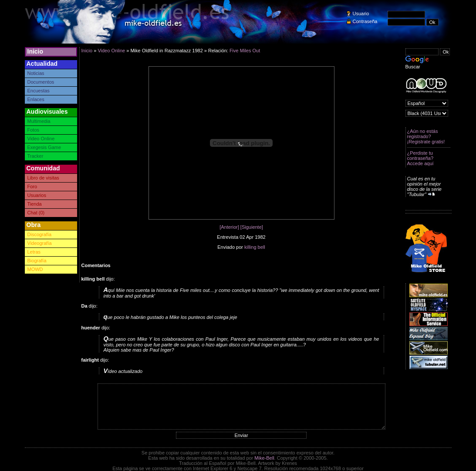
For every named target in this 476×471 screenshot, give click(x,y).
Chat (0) (36, 213)
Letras (34, 252)
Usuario (361, 14)
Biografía (37, 261)
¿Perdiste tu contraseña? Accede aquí (420, 158)
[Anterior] (229, 227)
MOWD (35, 269)
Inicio (35, 51)
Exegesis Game (44, 147)
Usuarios (37, 195)
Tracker (35, 156)
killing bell (255, 247)
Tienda (35, 204)
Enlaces (36, 99)
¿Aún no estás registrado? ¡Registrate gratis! (426, 136)
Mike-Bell (264, 458)
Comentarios (96, 265)
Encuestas (39, 91)
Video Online (41, 139)
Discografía (40, 234)
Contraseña (365, 21)
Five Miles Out (245, 51)
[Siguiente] (252, 227)
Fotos (34, 130)
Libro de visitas (43, 178)
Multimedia (39, 121)
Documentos (41, 82)
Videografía (40, 243)
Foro (32, 186)
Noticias (36, 73)
